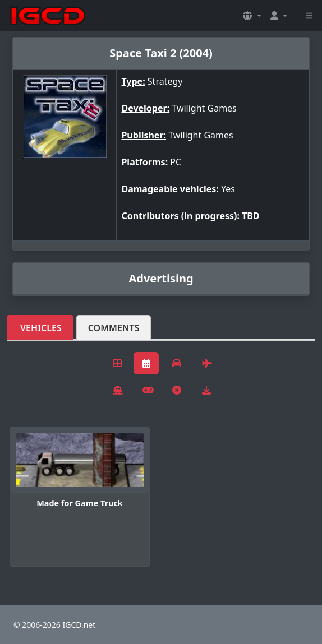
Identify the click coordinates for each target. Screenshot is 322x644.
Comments (114, 328)
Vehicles (41, 328)
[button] (252, 16)
